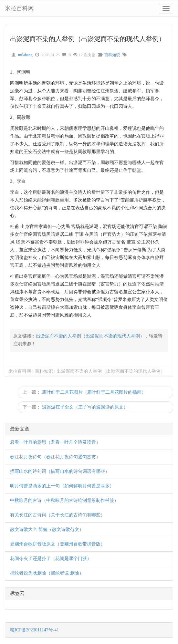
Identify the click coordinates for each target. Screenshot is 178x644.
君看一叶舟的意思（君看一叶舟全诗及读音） (55, 442)
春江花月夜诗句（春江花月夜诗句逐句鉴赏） (55, 457)
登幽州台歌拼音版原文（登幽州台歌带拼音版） (58, 544)
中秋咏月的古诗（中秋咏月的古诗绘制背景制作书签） (64, 500)
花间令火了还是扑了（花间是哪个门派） (51, 559)
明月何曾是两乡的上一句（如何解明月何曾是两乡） (62, 486)
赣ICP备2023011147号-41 (34, 630)
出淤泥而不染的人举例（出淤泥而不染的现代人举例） (90, 336)
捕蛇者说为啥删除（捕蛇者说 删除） (47, 573)
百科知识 (112, 55)
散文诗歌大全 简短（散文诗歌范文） (47, 530)
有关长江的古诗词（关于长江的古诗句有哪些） (58, 515)
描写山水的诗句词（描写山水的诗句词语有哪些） (60, 471)
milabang (25, 55)
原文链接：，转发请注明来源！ (88, 340)
